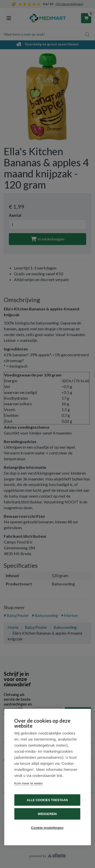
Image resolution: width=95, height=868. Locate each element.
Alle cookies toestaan (47, 800)
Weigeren (47, 814)
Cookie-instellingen (47, 828)
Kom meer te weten (29, 783)
